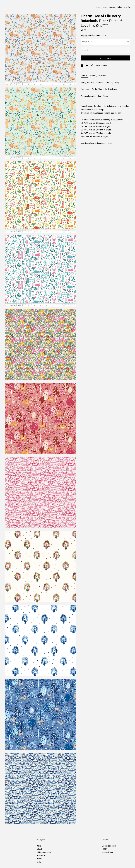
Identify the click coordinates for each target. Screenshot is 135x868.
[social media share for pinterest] (92, 66)
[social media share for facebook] (82, 66)
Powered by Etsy (108, 852)
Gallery (119, 7)
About (105, 7)
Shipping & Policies (98, 76)
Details (84, 76)
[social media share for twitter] (87, 66)
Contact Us (41, 855)
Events (112, 7)
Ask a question (102, 66)
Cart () (127, 7)
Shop (98, 7)
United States (96, 35)
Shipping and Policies (45, 852)
